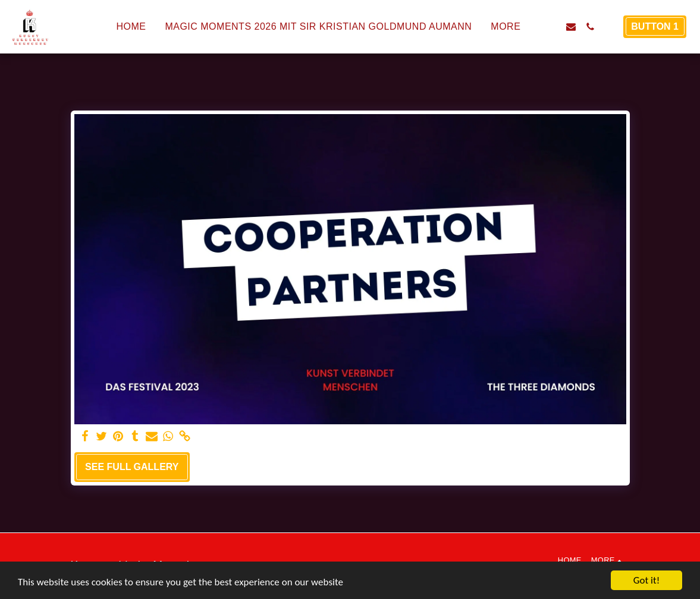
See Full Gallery (132, 467)
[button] (552, 27)
